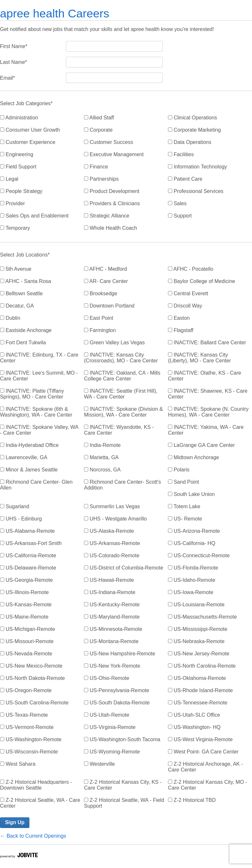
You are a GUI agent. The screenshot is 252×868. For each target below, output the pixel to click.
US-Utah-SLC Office (194, 715)
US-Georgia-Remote (26, 580)
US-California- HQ (192, 543)
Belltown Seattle (21, 293)
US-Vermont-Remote (27, 727)
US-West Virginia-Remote (200, 739)
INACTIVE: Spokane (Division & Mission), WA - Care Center (123, 412)
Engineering (17, 154)
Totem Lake (184, 506)
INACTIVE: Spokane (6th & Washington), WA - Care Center (36, 412)
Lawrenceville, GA (24, 457)
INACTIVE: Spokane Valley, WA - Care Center (39, 430)
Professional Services (196, 191)
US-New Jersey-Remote (199, 654)
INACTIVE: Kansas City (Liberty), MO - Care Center (199, 358)
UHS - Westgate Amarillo (115, 519)
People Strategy (21, 191)
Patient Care (185, 179)
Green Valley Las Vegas (114, 343)
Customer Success (109, 142)
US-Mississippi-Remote (198, 629)
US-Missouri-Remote (27, 641)
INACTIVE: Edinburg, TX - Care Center (39, 358)
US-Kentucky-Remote (112, 605)
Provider (12, 203)
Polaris (179, 470)
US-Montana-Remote (111, 641)
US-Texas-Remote (24, 715)
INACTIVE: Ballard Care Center (207, 343)
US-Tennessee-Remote (198, 703)
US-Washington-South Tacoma (122, 739)
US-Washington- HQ (194, 727)
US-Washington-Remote (31, 739)
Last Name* (14, 62)
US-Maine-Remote (24, 617)
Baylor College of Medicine (202, 281)
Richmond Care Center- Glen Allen (36, 485)
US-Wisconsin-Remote (29, 752)
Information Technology (198, 167)
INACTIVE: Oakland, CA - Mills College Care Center (122, 376)
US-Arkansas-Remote (112, 543)
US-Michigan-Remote (27, 629)
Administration (19, 118)
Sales (177, 203)
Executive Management (114, 154)
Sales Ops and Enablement (34, 216)
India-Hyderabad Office (29, 445)
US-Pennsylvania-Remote (117, 690)
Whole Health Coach (110, 228)
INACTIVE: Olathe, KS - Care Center (205, 376)
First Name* (14, 46)
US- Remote (185, 519)
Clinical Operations (193, 118)
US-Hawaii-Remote (109, 580)
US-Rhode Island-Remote (200, 690)
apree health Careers (55, 13)
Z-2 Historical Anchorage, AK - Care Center (205, 767)
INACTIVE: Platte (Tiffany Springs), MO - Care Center (32, 394)
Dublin (10, 318)
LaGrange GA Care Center (201, 445)
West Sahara (18, 764)
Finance (96, 167)
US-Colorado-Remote (112, 555)
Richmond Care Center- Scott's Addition (122, 485)
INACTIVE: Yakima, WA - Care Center (206, 430)
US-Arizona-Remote (194, 531)
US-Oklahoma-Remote (197, 678)
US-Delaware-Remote (28, 568)
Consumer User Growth (30, 130)
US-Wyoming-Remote (112, 752)
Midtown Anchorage (194, 457)
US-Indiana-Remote (110, 592)
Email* (7, 78)
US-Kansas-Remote (26, 605)
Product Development (112, 191)
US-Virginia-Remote (110, 727)
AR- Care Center (106, 281)
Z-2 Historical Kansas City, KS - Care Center (123, 785)
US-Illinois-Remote (24, 592)
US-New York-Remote (112, 666)
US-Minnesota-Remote (113, 629)
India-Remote (102, 445)
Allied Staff (99, 118)
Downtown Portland (109, 306)
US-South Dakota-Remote (117, 703)
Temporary (15, 228)
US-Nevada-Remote (26, 654)
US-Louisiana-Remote (196, 605)
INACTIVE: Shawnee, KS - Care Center (208, 394)
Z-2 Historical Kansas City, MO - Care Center (208, 785)
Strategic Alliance (107, 216)
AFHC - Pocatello (191, 269)
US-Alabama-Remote (27, 531)
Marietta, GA (101, 457)
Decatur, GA (17, 306)
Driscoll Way (185, 306)
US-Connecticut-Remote (199, 555)
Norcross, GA (102, 470)
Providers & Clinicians (112, 203)
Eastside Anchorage (26, 330)
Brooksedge (101, 293)
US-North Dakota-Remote (32, 678)
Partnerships (101, 179)
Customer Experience (28, 142)
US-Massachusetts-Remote (202, 617)
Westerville (99, 764)
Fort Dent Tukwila (23, 343)
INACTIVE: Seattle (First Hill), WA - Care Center (121, 394)
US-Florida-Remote (193, 568)
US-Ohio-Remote (107, 678)
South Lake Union (191, 494)
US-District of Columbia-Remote (124, 568)
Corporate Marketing (194, 130)
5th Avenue (16, 269)
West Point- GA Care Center (203, 752)
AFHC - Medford (105, 269)
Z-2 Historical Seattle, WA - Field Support (124, 803)
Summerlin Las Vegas (112, 506)
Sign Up (15, 822)
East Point (99, 318)
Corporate (98, 130)
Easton (179, 318)
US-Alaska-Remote (109, 531)
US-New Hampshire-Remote (120, 654)
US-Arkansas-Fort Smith (31, 543)
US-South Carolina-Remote (34, 703)
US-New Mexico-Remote (31, 666)
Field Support (18, 167)
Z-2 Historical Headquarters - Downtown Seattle (36, 785)
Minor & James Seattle (29, 470)
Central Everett (188, 293)
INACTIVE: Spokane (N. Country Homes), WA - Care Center (208, 412)
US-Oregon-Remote (26, 690)
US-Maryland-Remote (112, 617)
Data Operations (190, 142)
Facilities (181, 154)
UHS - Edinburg (21, 519)
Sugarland (15, 506)
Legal (9, 179)
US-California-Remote (28, 555)
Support (180, 216)
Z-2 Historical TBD (192, 800)
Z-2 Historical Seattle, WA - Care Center (40, 803)
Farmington (100, 330)
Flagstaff (181, 330)
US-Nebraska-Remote (196, 641)
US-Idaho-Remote (192, 580)
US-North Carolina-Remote (202, 666)
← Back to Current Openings (33, 836)
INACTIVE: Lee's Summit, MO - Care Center (39, 376)
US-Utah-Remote (107, 715)
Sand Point (184, 482)
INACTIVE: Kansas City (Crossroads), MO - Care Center (121, 358)
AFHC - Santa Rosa (26, 281)
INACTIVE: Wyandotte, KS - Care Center (119, 430)
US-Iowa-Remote (191, 592)
